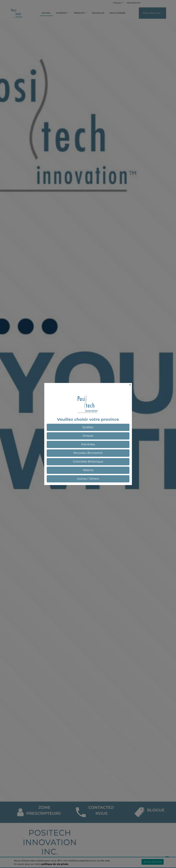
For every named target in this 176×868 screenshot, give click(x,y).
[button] (88, 427)
